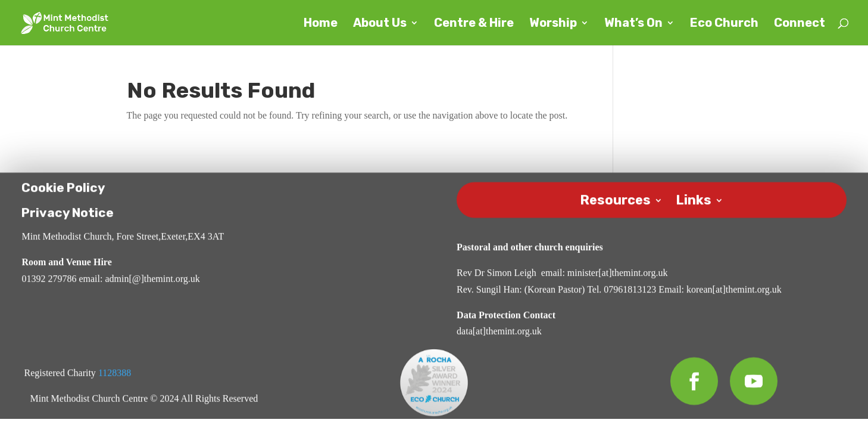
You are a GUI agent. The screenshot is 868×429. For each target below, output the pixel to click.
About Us (380, 24)
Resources (615, 200)
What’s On (633, 24)
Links (694, 200)
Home (321, 24)
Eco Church (724, 24)
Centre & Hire (474, 24)
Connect (800, 24)
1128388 (115, 374)
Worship (553, 24)
